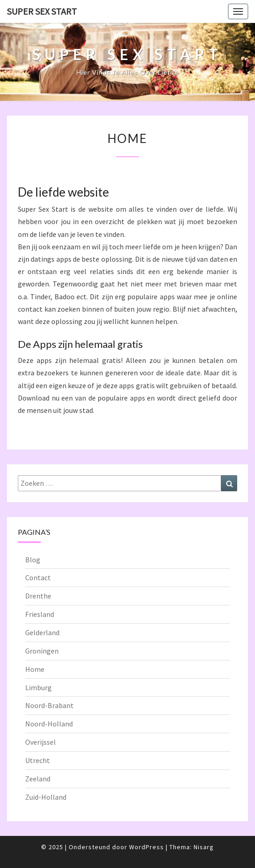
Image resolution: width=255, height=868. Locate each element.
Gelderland (42, 632)
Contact (38, 577)
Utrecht (38, 760)
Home (35, 669)
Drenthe (38, 596)
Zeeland (38, 779)
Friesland (40, 614)
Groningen (42, 651)
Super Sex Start (42, 11)
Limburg (38, 687)
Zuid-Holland (46, 797)
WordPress (146, 847)
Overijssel (41, 742)
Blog (33, 560)
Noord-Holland (49, 724)
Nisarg (204, 847)
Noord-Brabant (49, 705)
